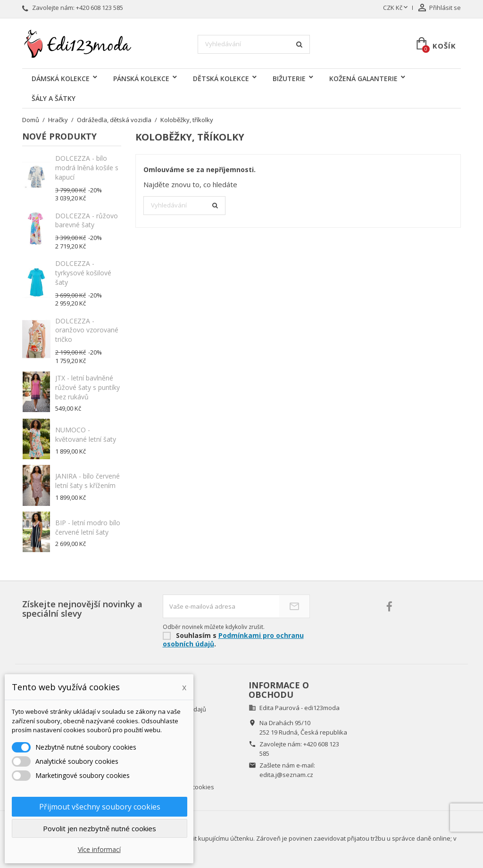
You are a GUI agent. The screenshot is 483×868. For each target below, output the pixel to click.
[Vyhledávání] (254, 44)
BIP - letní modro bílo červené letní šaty (88, 527)
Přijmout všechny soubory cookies (100, 807)
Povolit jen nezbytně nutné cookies (100, 828)
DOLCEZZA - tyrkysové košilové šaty (83, 273)
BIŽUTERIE (289, 79)
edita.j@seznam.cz (286, 775)
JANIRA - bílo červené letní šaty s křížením (87, 481)
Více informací (99, 849)
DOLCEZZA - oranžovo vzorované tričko (87, 330)
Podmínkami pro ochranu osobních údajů (233, 640)
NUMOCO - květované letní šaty (86, 434)
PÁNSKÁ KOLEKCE (141, 79)
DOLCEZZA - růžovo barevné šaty (87, 220)
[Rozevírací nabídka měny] (396, 8)
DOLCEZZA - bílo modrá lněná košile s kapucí (87, 168)
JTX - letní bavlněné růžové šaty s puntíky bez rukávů (87, 387)
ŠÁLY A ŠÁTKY (54, 98)
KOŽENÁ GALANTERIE (363, 79)
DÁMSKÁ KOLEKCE (61, 79)
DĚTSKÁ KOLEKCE (221, 79)
